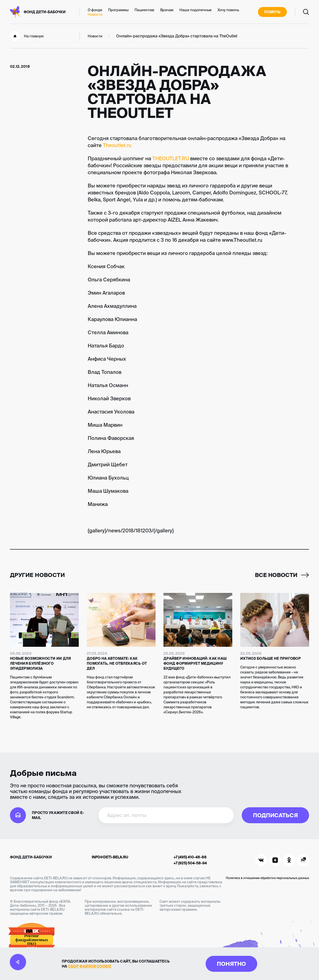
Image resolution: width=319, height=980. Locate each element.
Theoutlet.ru (117, 145)
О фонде (95, 10)
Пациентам (144, 10)
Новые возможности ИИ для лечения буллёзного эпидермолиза (40, 663)
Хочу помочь (228, 10)
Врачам (167, 10)
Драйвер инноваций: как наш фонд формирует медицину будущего (195, 663)
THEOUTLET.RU (171, 158)
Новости (95, 14)
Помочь (272, 12)
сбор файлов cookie (90, 966)
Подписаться (275, 815)
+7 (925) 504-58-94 (190, 863)
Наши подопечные (196, 10)
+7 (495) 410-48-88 (190, 857)
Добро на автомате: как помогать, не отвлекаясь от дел (117, 663)
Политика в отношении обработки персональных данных (267, 878)
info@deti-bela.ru (110, 857)
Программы (118, 10)
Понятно (231, 964)
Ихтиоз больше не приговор (271, 658)
